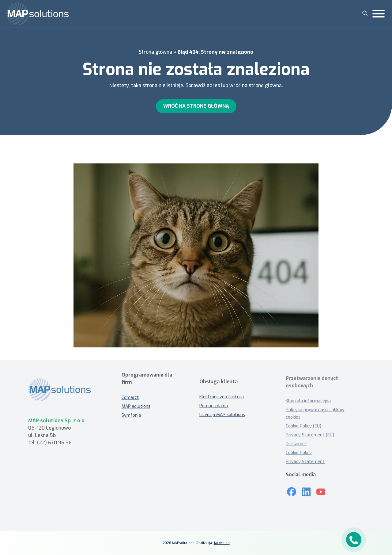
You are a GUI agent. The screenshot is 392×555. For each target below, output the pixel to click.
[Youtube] (321, 489)
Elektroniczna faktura (222, 400)
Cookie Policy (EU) (303, 426)
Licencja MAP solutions (222, 417)
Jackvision (222, 543)
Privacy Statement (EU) (310, 435)
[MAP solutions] (37, 14)
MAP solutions (136, 404)
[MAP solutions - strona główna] (66, 392)
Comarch (130, 395)
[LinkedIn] (306, 489)
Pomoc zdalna (214, 409)
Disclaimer (296, 444)
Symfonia (131, 413)
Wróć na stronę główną (196, 106)
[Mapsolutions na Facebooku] (292, 489)
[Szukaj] (365, 13)
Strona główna (155, 52)
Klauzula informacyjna (308, 401)
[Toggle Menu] (379, 14)
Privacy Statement (305, 462)
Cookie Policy (299, 453)
